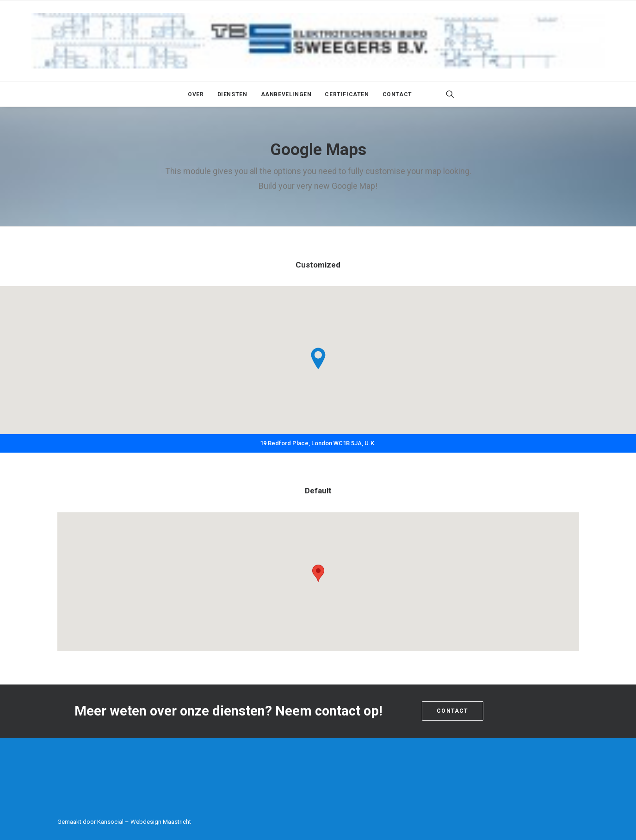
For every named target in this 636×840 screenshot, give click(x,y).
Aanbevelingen (286, 94)
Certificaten (347, 94)
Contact (397, 94)
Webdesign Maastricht (161, 822)
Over (196, 94)
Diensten (232, 94)
